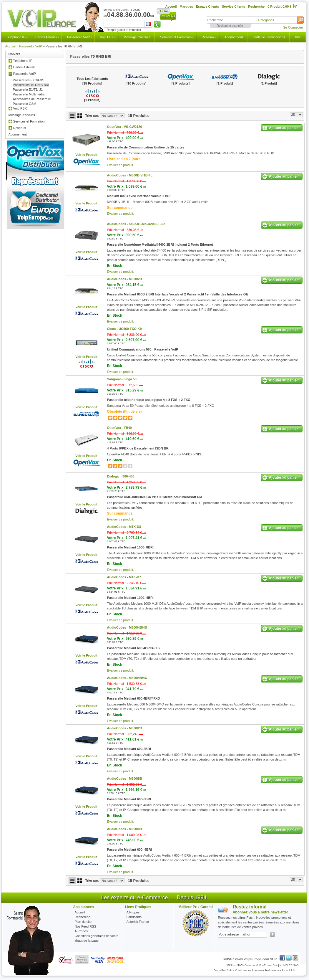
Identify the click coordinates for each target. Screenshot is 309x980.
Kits (298, 37)
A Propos (133, 912)
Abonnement (234, 37)
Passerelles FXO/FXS (29, 80)
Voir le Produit (86, 155)
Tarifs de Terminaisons (269, 37)
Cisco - (124, 329)
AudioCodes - (130, 175)
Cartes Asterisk (46, 37)
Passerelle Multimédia (29, 94)
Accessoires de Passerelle (32, 99)
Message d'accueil (137, 37)
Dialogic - (121, 476)
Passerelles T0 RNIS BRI (31, 85)
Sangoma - (122, 379)
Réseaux (208, 37)
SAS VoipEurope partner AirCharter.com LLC (261, 970)
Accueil (10, 46)
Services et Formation (176, 37)
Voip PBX (107, 37)
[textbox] (231, 20)
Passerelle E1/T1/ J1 (28, 90)
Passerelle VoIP (79, 37)
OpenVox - (125, 127)
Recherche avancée (230, 26)
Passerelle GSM (25, 104)
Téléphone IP (16, 37)
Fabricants (134, 917)
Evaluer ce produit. (121, 165)
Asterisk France (138, 922)
